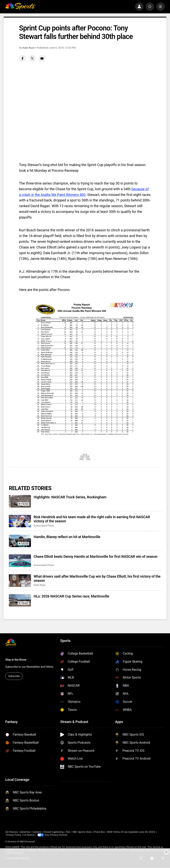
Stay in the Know (16, 660)
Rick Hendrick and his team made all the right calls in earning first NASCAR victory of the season (92, 519)
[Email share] (42, 58)
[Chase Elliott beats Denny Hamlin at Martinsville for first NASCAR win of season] (20, 561)
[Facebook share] (23, 58)
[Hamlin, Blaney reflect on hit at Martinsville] (20, 541)
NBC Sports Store (82, 832)
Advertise (25, 832)
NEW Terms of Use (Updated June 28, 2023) (131, 832)
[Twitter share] (32, 58)
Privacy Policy (13, 835)
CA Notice (29, 835)
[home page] (20, 7)
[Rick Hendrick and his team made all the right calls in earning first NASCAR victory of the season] (20, 521)
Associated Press (44, 525)
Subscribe (14, 676)
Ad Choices (11, 832)
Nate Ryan (29, 48)
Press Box (99, 832)
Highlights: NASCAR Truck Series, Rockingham (70, 497)
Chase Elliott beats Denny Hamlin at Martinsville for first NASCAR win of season (96, 556)
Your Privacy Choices (56, 835)
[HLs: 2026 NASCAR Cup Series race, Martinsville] (20, 600)
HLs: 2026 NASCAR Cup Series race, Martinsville (71, 596)
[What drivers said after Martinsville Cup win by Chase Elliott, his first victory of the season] (20, 581)
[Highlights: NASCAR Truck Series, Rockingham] (20, 501)
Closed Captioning (54, 832)
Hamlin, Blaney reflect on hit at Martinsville (67, 537)
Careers (37, 832)
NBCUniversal (27, 842)
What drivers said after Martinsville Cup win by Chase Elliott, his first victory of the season (97, 578)
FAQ (68, 832)
